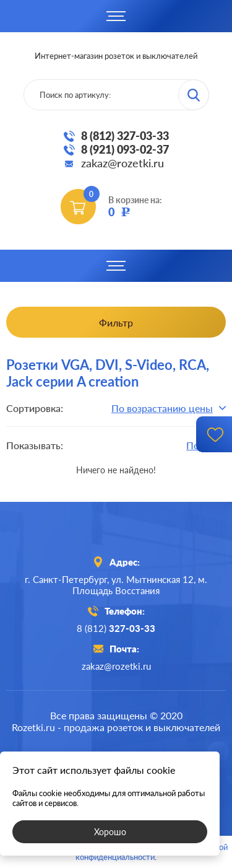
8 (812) (116, 628)
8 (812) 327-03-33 (125, 136)
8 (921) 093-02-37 (125, 149)
